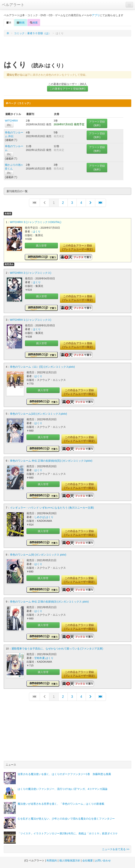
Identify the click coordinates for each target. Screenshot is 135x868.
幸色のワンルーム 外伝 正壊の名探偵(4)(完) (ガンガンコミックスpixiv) (51, 461)
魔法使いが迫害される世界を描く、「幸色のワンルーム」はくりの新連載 (61, 804)
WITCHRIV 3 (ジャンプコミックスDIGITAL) (36, 222)
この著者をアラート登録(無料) (67, 89)
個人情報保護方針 (70, 860)
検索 (34, 23)
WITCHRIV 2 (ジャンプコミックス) (31, 273)
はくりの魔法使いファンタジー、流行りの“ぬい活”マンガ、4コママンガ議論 (63, 789)
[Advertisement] (68, 50)
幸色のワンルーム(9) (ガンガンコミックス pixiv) (38, 555)
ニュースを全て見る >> (116, 849)
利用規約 (52, 860)
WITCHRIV (11, 121)
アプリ (96, 15)
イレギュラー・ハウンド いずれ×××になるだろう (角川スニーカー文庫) (52, 508)
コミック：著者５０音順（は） (32, 33)
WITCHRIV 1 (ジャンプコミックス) (31, 320)
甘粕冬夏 (40, 658)
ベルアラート (13, 5)
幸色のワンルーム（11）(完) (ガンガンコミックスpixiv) (42, 367)
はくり (37, 231)
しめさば (40, 517)
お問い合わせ (103, 860)
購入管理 (41, 246)
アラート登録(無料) (97, 123)
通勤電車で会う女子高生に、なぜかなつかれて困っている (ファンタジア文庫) (57, 649)
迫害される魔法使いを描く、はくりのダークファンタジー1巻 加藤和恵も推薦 (64, 774)
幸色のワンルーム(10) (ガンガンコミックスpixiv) (38, 414)
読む (9, 125)
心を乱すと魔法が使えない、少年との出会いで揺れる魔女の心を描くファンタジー (66, 819)
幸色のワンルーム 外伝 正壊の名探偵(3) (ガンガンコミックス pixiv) (49, 602)
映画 (21, 23)
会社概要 (88, 860)
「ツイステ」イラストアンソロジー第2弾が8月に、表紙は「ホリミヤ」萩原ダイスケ (68, 833)
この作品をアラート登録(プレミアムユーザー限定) (78, 247)
